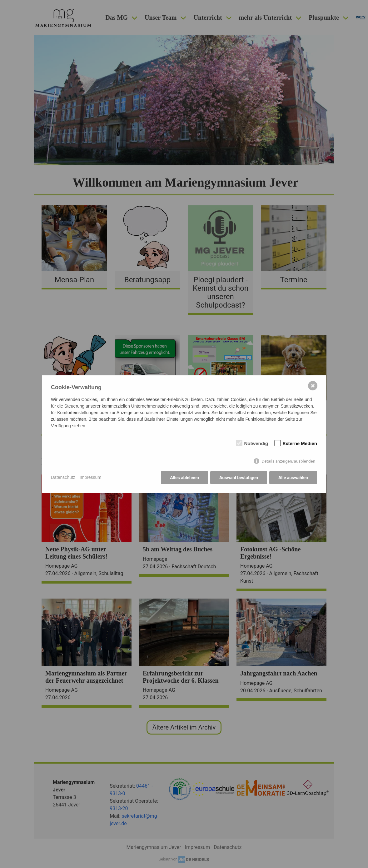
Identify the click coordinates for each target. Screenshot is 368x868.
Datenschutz (63, 477)
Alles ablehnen (184, 478)
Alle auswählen (293, 478)
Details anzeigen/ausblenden (288, 461)
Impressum (90, 477)
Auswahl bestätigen (239, 478)
